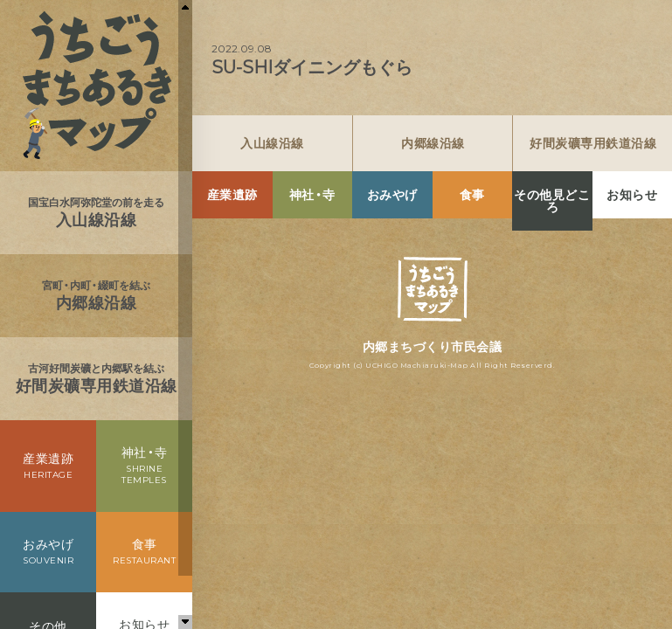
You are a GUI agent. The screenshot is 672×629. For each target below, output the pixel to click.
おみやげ (392, 195)
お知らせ (632, 195)
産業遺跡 (232, 195)
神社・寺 (312, 195)
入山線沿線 (272, 143)
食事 (472, 195)
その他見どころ (552, 201)
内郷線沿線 (433, 143)
